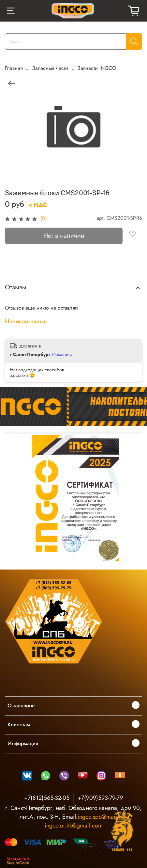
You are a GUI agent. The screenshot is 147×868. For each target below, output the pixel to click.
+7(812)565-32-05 (47, 798)
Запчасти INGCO (97, 68)
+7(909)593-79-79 (100, 798)
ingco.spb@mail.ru (100, 817)
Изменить (62, 354)
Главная (14, 68)
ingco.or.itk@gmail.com (74, 826)
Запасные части (50, 68)
